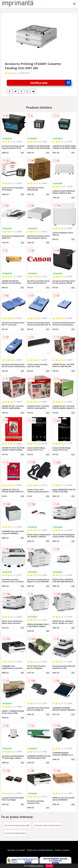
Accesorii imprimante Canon (48, 825)
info (22, 152)
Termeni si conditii (16, 850)
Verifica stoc (51, 83)
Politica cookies (62, 850)
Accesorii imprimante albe (17, 825)
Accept (49, 866)
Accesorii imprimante (15, 833)
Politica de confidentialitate (40, 850)
